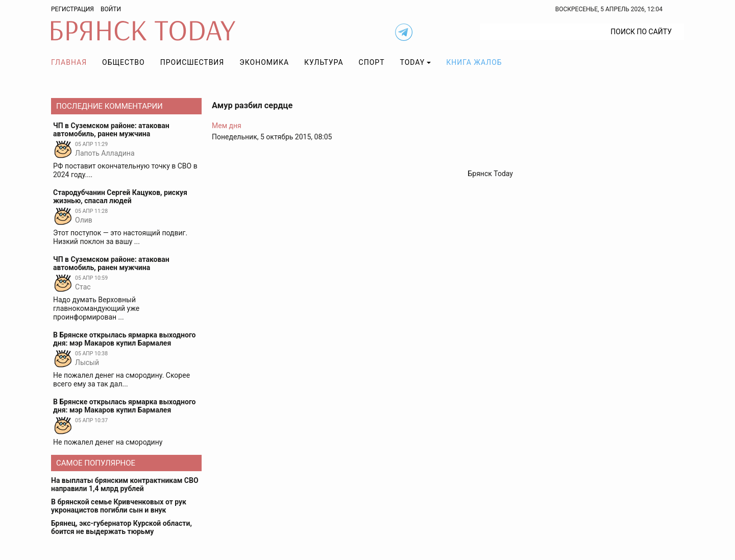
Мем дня (227, 126)
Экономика (264, 62)
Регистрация (72, 9)
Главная (69, 62)
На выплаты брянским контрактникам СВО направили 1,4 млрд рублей (125, 484)
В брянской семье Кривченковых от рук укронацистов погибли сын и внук (119, 506)
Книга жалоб (474, 62)
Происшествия (192, 62)
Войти (111, 9)
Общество (124, 62)
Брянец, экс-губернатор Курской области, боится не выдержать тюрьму (121, 527)
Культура (324, 62)
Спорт (372, 62)
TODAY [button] (413, 62)
